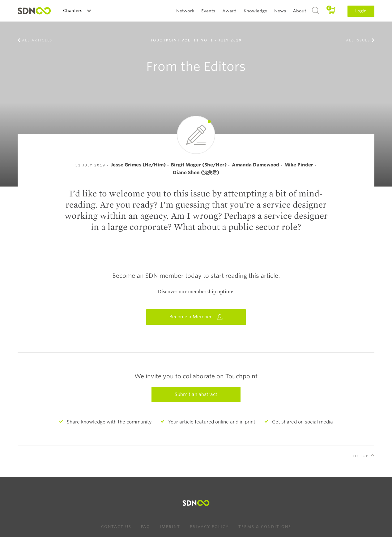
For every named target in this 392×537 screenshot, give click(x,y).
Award (229, 11)
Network (185, 11)
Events (208, 11)
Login (361, 11)
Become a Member (196, 317)
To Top (360, 456)
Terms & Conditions (265, 527)
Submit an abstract (196, 394)
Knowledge (255, 11)
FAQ (146, 527)
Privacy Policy (209, 527)
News (280, 11)
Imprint (170, 527)
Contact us (116, 527)
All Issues (358, 40)
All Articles (37, 40)
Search (316, 11)
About (299, 11)
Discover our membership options (196, 292)
